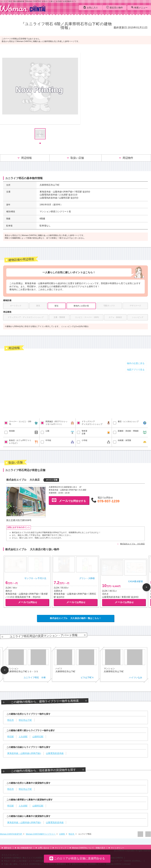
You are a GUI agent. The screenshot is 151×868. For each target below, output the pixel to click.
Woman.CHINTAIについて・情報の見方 (87, 848)
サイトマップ (59, 848)
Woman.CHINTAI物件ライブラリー (41, 834)
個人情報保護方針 (24, 848)
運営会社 (7, 848)
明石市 (72, 834)
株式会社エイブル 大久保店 (132, 544)
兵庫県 (62, 834)
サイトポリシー (116, 848)
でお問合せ (28, 602)
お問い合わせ (42, 848)
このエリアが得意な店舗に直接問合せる (77, 858)
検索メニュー (139, 7)
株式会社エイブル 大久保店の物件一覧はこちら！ (75, 618)
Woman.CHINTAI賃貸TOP (11, 834)
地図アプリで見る (136, 370)
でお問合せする (69, 500)
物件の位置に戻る (136, 363)
